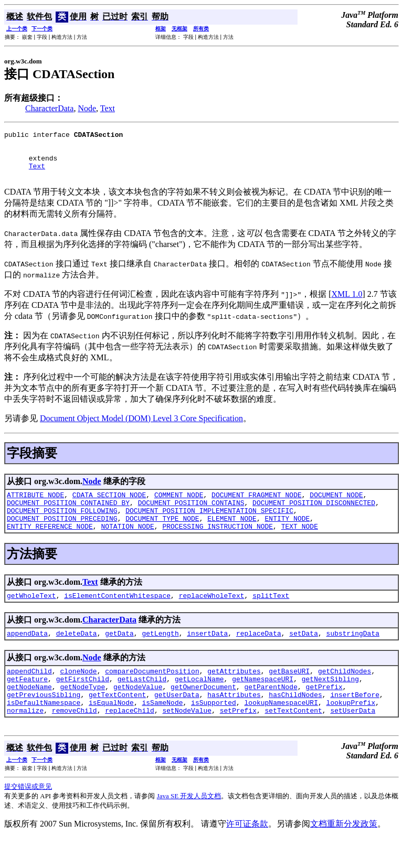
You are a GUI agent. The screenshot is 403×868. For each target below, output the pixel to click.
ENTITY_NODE (287, 534)
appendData (27, 653)
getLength (160, 653)
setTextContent (293, 740)
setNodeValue (187, 740)
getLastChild (142, 702)
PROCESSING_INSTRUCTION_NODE (218, 543)
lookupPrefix (351, 731)
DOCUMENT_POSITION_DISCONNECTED (314, 515)
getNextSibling (330, 702)
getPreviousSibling (44, 721)
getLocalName (199, 702)
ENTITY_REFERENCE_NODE (50, 543)
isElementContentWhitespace (117, 614)
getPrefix (324, 712)
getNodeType (82, 712)
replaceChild (130, 740)
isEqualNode (111, 731)
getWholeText (31, 614)
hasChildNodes (295, 721)
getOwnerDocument (203, 712)
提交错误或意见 (28, 816)
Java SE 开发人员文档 (189, 826)
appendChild (29, 693)
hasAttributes (234, 721)
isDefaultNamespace (44, 731)
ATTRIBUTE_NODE (35, 506)
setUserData (353, 740)
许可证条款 (247, 854)
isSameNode (162, 731)
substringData (353, 653)
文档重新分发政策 (344, 854)
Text (108, 108)
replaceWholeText (212, 614)
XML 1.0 (347, 303)
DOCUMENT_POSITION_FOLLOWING (62, 524)
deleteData (77, 653)
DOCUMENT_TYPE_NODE (162, 534)
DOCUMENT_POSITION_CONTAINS (191, 515)
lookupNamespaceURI (281, 731)
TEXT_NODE (300, 543)
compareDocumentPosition (152, 693)
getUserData (177, 721)
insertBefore (355, 721)
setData (304, 653)
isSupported (214, 731)
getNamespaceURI (263, 702)
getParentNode (271, 712)
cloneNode (78, 693)
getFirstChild (83, 702)
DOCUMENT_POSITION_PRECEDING (62, 534)
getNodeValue (138, 712)
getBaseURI (289, 693)
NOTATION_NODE (127, 543)
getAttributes (234, 693)
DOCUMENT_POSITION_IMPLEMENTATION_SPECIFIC (209, 524)
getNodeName (29, 712)
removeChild (75, 740)
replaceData (259, 653)
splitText (271, 614)
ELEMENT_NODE (232, 534)
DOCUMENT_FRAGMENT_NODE (257, 506)
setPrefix (238, 740)
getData (119, 653)
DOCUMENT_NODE (336, 506)
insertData (207, 653)
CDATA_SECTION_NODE (109, 506)
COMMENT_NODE (179, 506)
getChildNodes (344, 693)
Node (87, 108)
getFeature (27, 702)
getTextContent (117, 721)
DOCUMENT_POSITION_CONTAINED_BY (68, 515)
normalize (25, 740)
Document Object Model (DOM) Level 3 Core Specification (141, 428)
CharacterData (49, 108)
